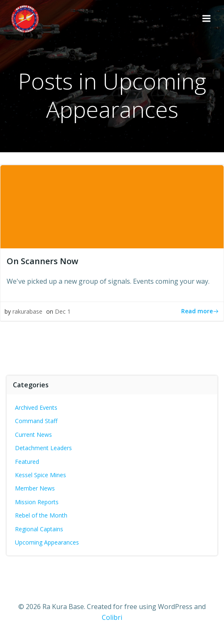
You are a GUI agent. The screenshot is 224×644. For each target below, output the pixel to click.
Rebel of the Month (41, 515)
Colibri (112, 617)
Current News (33, 435)
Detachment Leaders (43, 448)
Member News (35, 488)
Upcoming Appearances (47, 542)
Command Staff (36, 421)
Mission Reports (37, 502)
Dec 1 (63, 311)
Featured (27, 462)
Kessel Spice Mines (41, 475)
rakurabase (27, 311)
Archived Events (36, 407)
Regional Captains (39, 529)
